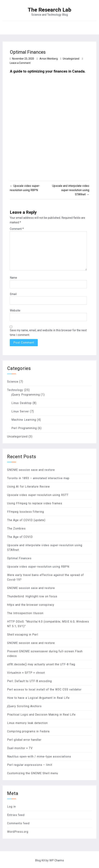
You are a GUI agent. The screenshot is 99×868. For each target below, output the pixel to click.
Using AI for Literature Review (28, 487)
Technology (15, 390)
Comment (17, 229)
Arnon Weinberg (49, 59)
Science (13, 382)
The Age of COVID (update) (26, 520)
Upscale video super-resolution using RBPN (38, 567)
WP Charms (57, 860)
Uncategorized (71, 59)
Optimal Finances (19, 558)
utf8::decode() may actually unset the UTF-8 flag (41, 664)
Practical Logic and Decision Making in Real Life (41, 715)
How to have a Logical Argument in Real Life (38, 698)
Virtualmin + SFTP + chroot (26, 673)
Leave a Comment (20, 63)
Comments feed (18, 823)
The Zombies (16, 528)
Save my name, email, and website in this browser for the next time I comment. (48, 333)
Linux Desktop (22, 403)
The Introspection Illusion (25, 613)
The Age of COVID (20, 537)
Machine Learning (24, 420)
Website (15, 310)
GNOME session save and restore (31, 470)
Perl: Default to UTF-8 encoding (29, 681)
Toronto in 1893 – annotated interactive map (38, 478)
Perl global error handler (24, 740)
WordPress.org (18, 832)
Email (13, 294)
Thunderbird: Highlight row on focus (32, 596)
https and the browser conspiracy (31, 605)
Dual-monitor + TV (20, 748)
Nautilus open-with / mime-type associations (39, 756)
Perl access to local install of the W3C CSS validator (44, 689)
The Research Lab (49, 10)
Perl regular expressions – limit (30, 765)
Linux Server (20, 411)
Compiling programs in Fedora (28, 731)
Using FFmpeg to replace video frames (35, 503)
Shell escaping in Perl (23, 635)
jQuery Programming (26, 395)
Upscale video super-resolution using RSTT (38, 495)
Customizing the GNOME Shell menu (33, 773)
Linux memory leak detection (27, 723)
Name (13, 278)
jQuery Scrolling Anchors (24, 706)
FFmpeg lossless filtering (26, 512)
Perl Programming (24, 428)
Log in (11, 807)
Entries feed (16, 815)
